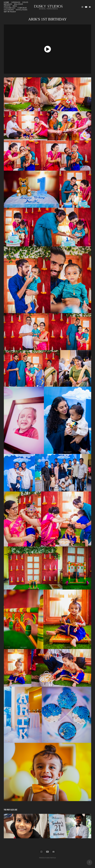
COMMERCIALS (10, 8)
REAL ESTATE (19, 4)
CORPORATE (22, 8)
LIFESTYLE (7, 6)
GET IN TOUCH (10, 12)
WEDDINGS (16, 2)
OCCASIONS (9, 10)
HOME (6, 2)
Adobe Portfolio (51, 858)
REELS (15, 6)
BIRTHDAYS (8, 4)
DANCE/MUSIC (22, 10)
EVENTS (25, 2)
